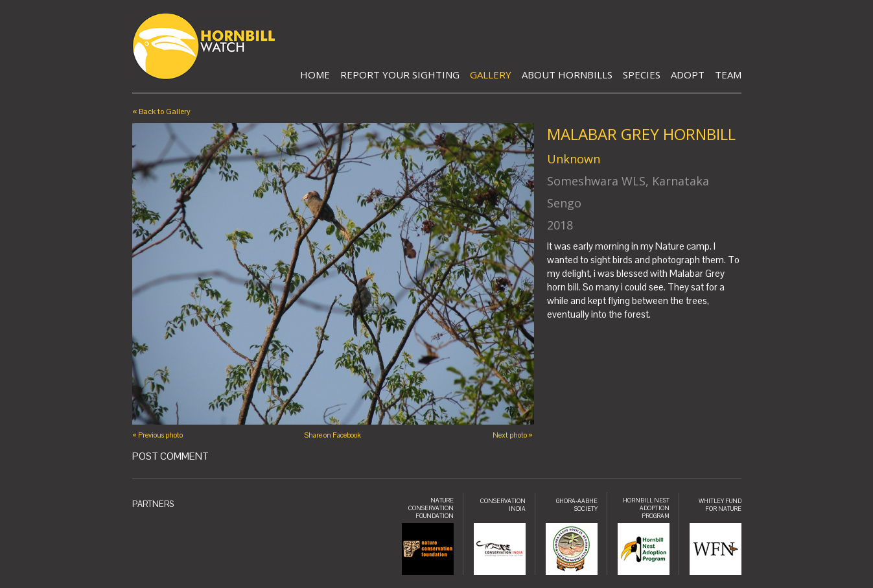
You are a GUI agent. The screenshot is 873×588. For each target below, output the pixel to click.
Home (315, 75)
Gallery (491, 75)
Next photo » (513, 435)
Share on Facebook (332, 435)
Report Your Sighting (400, 75)
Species (642, 75)
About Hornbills (567, 75)
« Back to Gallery (161, 112)
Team (728, 75)
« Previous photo (157, 435)
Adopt (688, 75)
